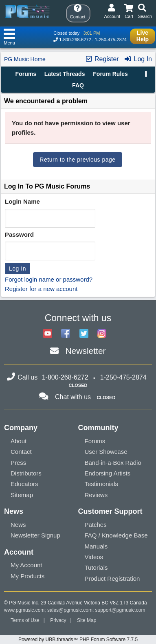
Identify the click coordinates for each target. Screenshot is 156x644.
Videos (94, 557)
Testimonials (102, 484)
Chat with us (73, 397)
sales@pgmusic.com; (71, 610)
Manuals (96, 546)
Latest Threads (65, 74)
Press (18, 463)
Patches (96, 525)
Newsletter (85, 351)
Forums (26, 74)
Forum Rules (110, 74)
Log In (138, 59)
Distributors (26, 473)
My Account (26, 565)
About (19, 441)
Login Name (22, 201)
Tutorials (96, 567)
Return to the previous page (77, 160)
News (18, 525)
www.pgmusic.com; (25, 610)
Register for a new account (41, 289)
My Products (27, 576)
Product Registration (112, 578)
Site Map (87, 620)
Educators (24, 484)
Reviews (96, 495)
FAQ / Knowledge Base (116, 535)
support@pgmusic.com (120, 610)
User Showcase (106, 452)
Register (102, 59)
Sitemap (22, 495)
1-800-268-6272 (75, 40)
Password (19, 234)
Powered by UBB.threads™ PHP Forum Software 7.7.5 (78, 640)
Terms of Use (25, 620)
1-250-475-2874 (111, 40)
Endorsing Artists (108, 473)
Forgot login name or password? (49, 279)
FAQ (78, 85)
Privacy (58, 620)
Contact (21, 452)
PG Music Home (25, 59)
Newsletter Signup (35, 535)
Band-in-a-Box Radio (113, 463)
